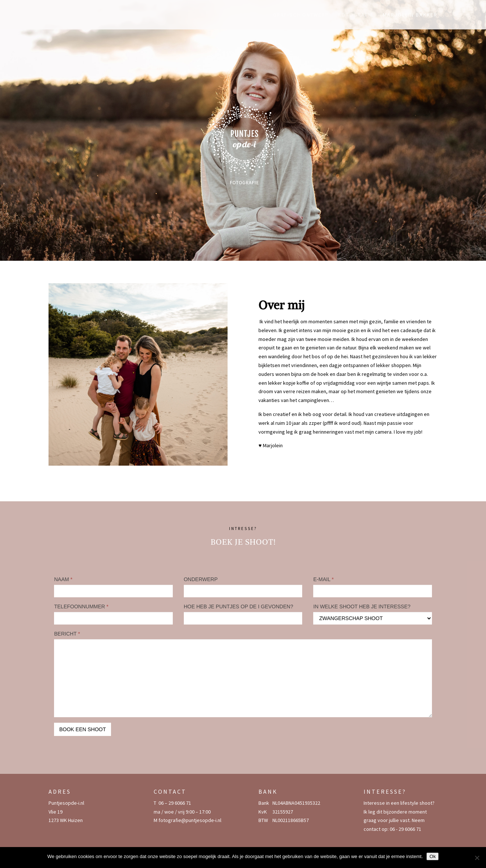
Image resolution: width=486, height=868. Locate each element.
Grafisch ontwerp (301, 15)
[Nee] (477, 858)
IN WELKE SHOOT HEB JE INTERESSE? (362, 606)
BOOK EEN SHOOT (83, 729)
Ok (433, 856)
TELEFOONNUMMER (81, 606)
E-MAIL (324, 579)
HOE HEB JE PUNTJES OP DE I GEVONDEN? (239, 606)
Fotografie (356, 15)
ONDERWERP (201, 579)
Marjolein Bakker (410, 15)
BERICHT (67, 634)
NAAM (63, 579)
